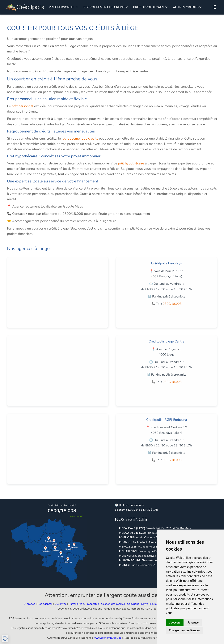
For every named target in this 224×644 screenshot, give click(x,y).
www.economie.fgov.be (107, 638)
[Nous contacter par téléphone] (215, 7)
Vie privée (61, 604)
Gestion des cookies (113, 604)
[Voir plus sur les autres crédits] (200, 7)
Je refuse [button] (193, 623)
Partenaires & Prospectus (84, 604)
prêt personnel (22, 106)
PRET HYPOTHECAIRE (149, 7)
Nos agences (45, 604)
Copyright (133, 604)
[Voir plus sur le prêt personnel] (77, 7)
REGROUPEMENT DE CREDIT (104, 7)
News (145, 604)
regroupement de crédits (80, 138)
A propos (30, 604)
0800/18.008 (172, 304)
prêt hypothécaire (131, 163)
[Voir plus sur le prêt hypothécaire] (166, 7)
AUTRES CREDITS (186, 7)
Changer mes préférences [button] (184, 630)
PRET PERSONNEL (62, 7)
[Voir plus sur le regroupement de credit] (127, 7)
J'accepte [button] (175, 623)
